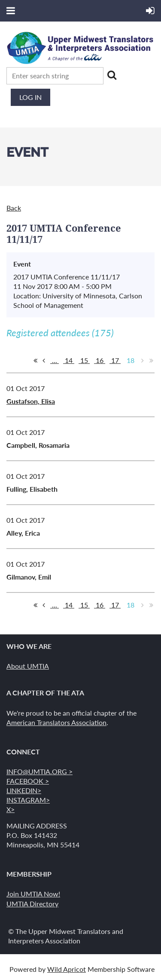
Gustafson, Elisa (31, 401)
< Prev (44, 360)
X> (11, 809)
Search (112, 75)
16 (100, 360)
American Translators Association (56, 722)
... (55, 360)
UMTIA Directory (32, 904)
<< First (35, 360)
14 (69, 360)
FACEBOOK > (28, 781)
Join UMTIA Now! (33, 894)
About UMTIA (28, 666)
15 (84, 360)
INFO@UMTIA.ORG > (39, 771)
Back (14, 208)
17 (115, 360)
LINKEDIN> (24, 790)
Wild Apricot (67, 969)
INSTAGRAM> (28, 800)
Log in (30, 97)
